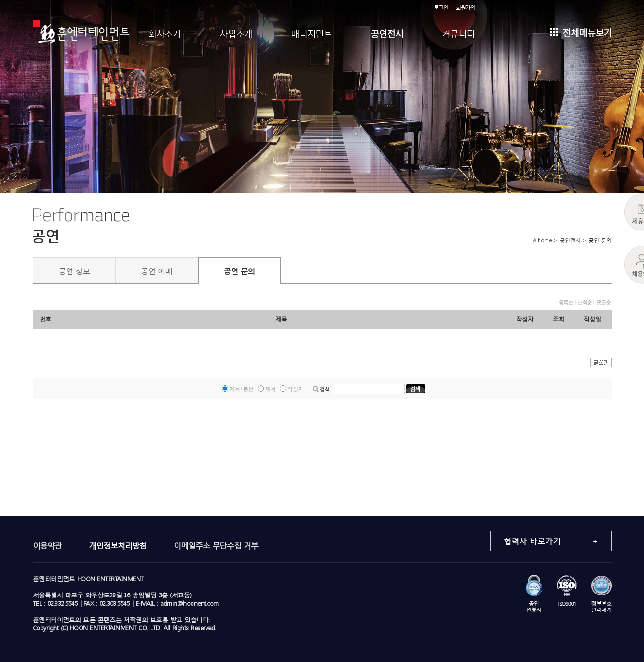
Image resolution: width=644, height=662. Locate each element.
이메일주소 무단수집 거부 (216, 545)
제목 (271, 389)
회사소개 (164, 33)
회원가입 (466, 7)
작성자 (295, 389)
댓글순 (603, 302)
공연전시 (387, 33)
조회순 (585, 302)
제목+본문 (242, 389)
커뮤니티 (458, 33)
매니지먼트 (311, 33)
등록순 (566, 302)
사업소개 (236, 33)
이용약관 (47, 545)
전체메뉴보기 (581, 32)
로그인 (441, 7)
